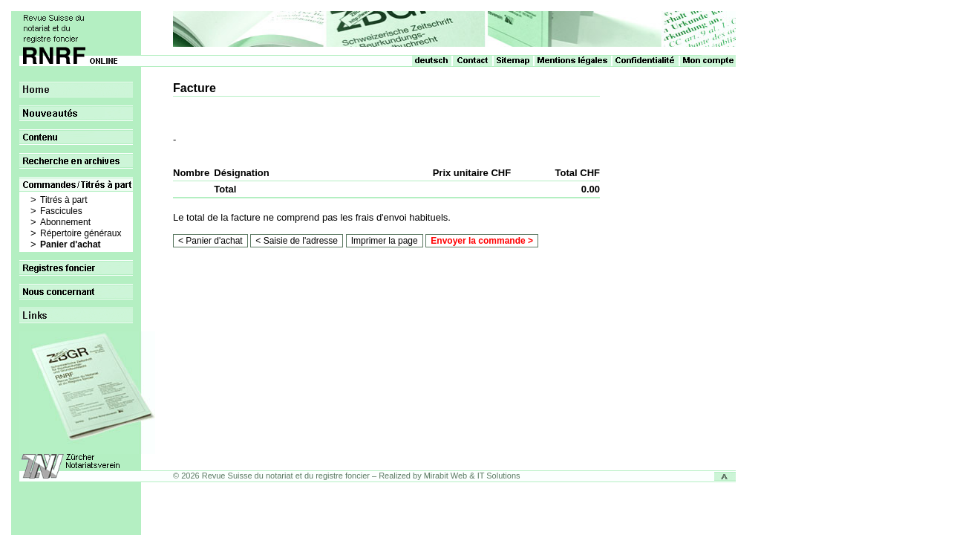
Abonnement (65, 222)
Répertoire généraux (81, 233)
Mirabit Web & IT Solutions (472, 476)
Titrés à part (64, 200)
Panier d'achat (71, 244)
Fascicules (61, 211)
